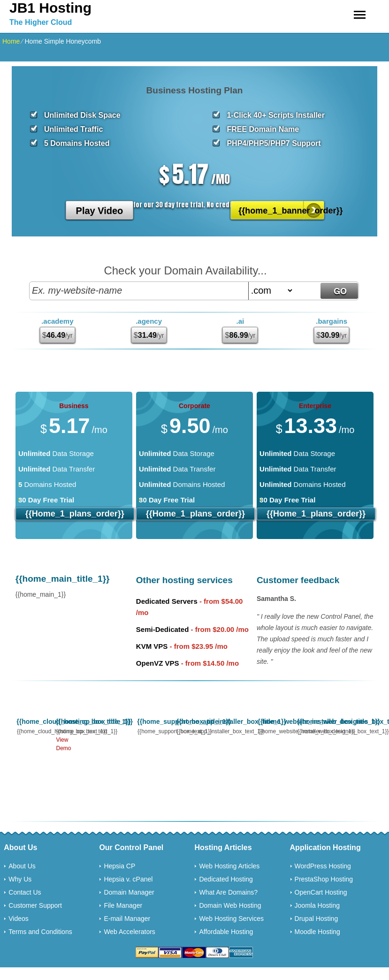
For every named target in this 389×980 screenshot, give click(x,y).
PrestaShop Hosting (324, 879)
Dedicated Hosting (226, 879)
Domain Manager (129, 892)
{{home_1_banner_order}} (282, 211)
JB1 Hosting (50, 8)
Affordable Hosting (226, 932)
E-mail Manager (127, 919)
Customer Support (35, 905)
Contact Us (25, 892)
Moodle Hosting (317, 932)
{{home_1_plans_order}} (75, 514)
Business (74, 406)
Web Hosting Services (231, 919)
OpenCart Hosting (321, 892)
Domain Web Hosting (230, 905)
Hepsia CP (119, 866)
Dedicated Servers (167, 601)
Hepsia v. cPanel (128, 879)
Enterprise (315, 406)
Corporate (194, 406)
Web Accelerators (129, 932)
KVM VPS (152, 646)
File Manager (123, 905)
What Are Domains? (228, 892)
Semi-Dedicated (163, 629)
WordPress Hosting (323, 866)
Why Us (20, 879)
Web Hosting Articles (229, 866)
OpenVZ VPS (158, 663)
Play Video (100, 211)
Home (11, 41)
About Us (22, 866)
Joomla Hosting (317, 905)
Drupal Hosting (317, 919)
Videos (19, 919)
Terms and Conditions (40, 932)
